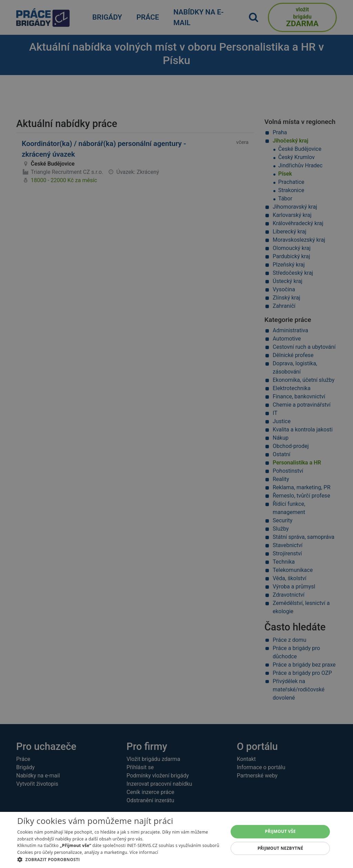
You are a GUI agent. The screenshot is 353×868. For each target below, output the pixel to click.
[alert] (176, 434)
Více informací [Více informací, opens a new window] (144, 852)
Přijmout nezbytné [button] (280, 848)
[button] (120, 859)
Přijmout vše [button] (280, 831)
